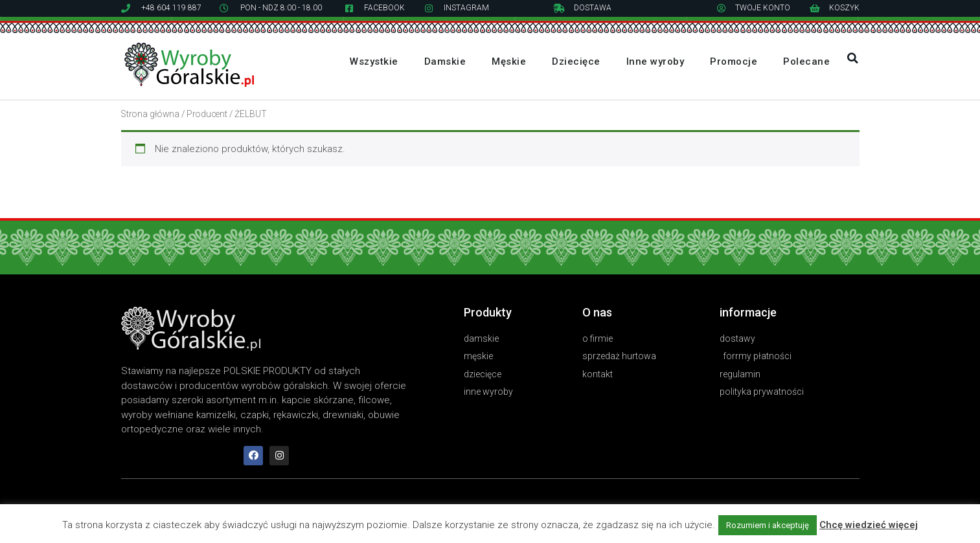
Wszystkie (374, 61)
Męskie (509, 61)
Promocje (734, 61)
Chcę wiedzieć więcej (869, 525)
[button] (852, 58)
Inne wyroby (655, 61)
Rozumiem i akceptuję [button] (768, 525)
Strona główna (150, 114)
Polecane (806, 61)
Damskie (445, 61)
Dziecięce (576, 61)
